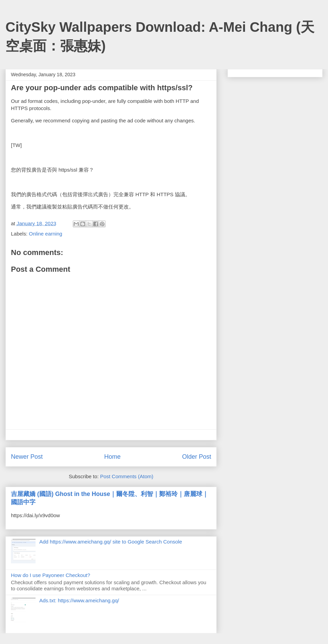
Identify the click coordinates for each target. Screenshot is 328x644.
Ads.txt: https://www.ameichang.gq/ (79, 600)
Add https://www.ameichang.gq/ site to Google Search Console (111, 542)
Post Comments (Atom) (127, 476)
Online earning (46, 234)
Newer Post (27, 457)
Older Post (197, 457)
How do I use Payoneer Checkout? (51, 575)
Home (112, 457)
